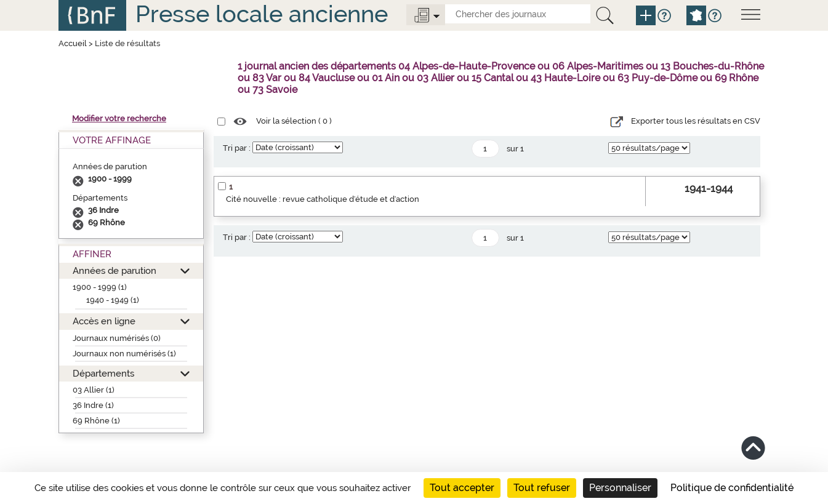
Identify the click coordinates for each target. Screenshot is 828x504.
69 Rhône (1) (96, 421)
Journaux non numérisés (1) (124, 354)
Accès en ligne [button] (104, 321)
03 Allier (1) (94, 390)
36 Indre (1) (93, 405)
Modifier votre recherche (119, 118)
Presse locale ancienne (262, 14)
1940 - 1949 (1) (113, 300)
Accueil (73, 43)
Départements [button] (103, 373)
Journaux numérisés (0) (117, 338)
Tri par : (237, 148)
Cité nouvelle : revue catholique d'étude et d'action (323, 199)
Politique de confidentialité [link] (732, 488)
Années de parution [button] (115, 270)
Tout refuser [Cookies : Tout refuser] (542, 488)
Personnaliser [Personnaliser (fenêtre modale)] (620, 488)
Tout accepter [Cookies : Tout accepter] (462, 488)
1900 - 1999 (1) (100, 287)
